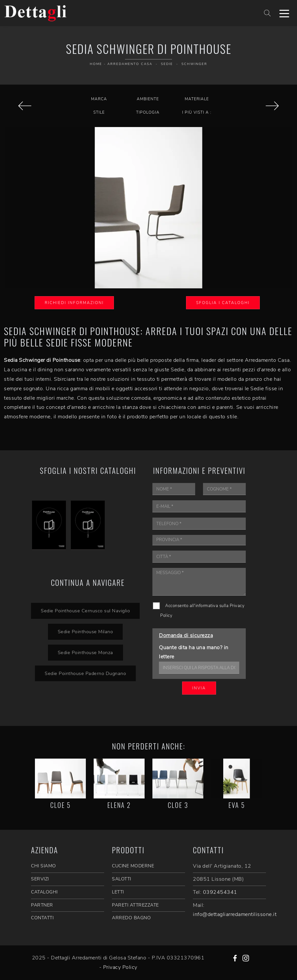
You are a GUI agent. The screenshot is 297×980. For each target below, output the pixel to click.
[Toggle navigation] (284, 13)
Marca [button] (99, 99)
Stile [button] (99, 112)
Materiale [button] (197, 99)
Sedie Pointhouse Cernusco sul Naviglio (85, 611)
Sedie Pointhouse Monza (86, 652)
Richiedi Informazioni (74, 303)
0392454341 (220, 892)
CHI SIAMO (44, 866)
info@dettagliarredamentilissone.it (235, 914)
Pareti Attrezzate (135, 905)
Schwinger (194, 64)
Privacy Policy (120, 967)
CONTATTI (42, 918)
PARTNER (42, 905)
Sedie (167, 64)
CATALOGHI (44, 892)
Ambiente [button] (148, 99)
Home (96, 64)
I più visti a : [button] (197, 112)
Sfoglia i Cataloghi (223, 303)
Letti (118, 892)
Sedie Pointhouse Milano (86, 632)
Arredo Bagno (131, 918)
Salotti (122, 879)
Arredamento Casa (130, 64)
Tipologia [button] (148, 112)
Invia (199, 688)
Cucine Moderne (133, 866)
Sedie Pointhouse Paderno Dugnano (85, 673)
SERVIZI (40, 879)
